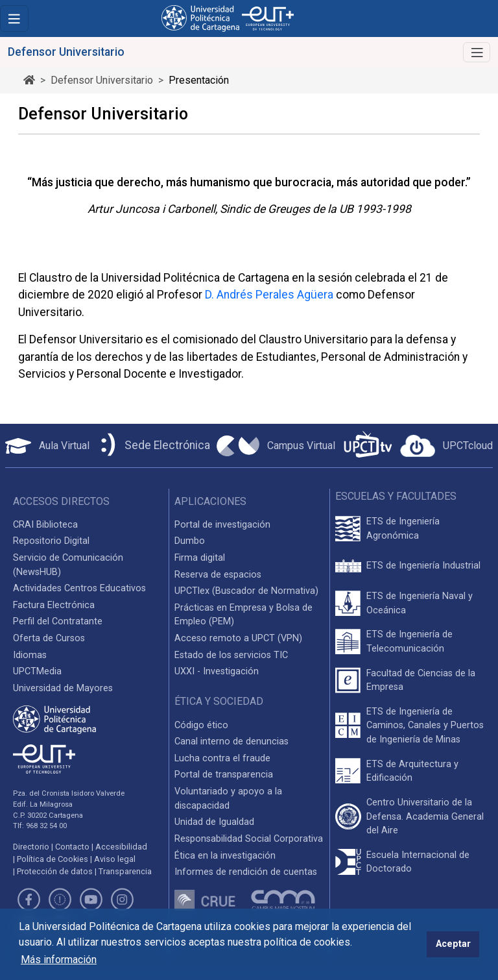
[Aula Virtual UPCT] (47, 446)
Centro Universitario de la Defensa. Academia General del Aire (425, 816)
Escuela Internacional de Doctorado (418, 862)
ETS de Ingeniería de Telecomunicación (409, 642)
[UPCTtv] (368, 446)
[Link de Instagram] (123, 902)
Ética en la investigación (225, 856)
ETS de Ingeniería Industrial (423, 566)
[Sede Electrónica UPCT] (153, 446)
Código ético (201, 725)
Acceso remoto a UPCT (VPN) (238, 638)
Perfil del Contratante (58, 621)
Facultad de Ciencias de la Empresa (421, 680)
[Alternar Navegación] (477, 52)
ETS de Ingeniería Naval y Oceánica (420, 603)
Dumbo (190, 541)
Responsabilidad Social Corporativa (249, 839)
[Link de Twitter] (60, 902)
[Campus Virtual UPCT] (276, 446)
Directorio (31, 847)
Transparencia (125, 871)
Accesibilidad (121, 847)
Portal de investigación (222, 525)
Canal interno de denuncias (231, 741)
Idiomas (30, 655)
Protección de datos (55, 871)
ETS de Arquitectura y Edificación (412, 771)
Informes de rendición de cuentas (246, 872)
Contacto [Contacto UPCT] (72, 847)
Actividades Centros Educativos (79, 588)
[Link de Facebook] (29, 902)
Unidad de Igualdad (214, 822)
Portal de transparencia (224, 775)
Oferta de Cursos (49, 638)
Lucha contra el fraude (222, 758)
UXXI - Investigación (217, 671)
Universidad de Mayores (63, 688)
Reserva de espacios (218, 575)
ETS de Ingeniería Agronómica (403, 529)
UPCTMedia (37, 671)
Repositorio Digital (51, 541)
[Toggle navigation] (14, 18)
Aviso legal (115, 859)
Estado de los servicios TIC (231, 655)
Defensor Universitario (102, 80)
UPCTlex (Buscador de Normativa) (246, 591)
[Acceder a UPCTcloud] (446, 446)
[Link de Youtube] (91, 902)
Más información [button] (59, 960)
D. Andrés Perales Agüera (269, 295)
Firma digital (200, 558)
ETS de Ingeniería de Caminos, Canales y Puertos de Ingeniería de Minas (425, 726)
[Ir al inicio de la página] (29, 80)
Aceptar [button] (453, 944)
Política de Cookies (53, 859)
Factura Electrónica (54, 605)
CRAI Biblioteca (45, 525)
